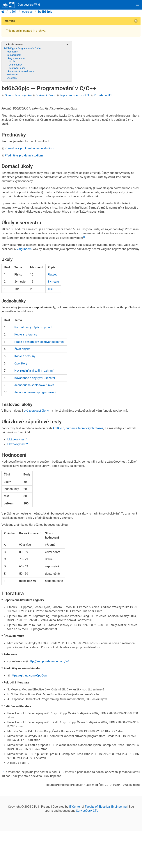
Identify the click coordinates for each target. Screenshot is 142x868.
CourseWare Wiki (21, 5)
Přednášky (12, 52)
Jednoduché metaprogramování (35, 392)
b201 (13, 12)
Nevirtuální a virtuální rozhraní (34, 371)
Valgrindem (24, 249)
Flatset (52, 275)
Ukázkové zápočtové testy (20, 71)
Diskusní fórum (46, 95)
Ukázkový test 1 (18, 439)
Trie (50, 289)
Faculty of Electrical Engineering (106, 807)
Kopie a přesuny (25, 356)
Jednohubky (15, 65)
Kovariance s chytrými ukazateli (35, 378)
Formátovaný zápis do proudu (34, 327)
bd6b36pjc (45, 12)
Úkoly (12, 61)
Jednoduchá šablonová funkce (34, 385)
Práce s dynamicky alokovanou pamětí (39, 342)
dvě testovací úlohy (36, 411)
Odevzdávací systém (18, 95)
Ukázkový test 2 (18, 444)
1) (84, 237)
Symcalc (53, 282)
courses (27, 12)
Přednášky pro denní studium (24, 155)
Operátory (21, 363)
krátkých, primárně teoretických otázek (78, 428)
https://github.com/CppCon (29, 675)
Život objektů (23, 349)
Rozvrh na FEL (103, 95)
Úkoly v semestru (16, 58)
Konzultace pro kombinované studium (29, 148)
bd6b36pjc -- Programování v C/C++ (23, 48)
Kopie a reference (26, 334)
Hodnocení (12, 75)
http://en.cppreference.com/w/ (49, 661)
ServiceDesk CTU (87, 811)
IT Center (75, 807)
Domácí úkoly (14, 55)
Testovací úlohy (17, 68)
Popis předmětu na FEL (75, 95)
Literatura (12, 78)
